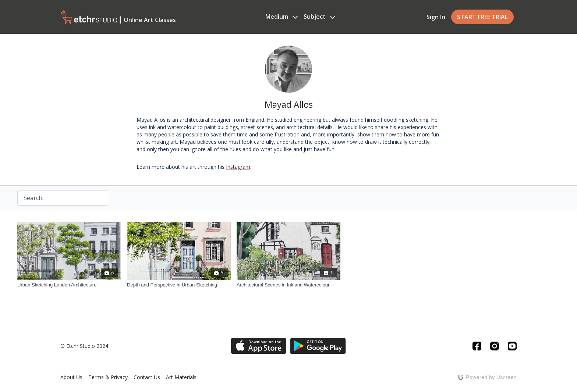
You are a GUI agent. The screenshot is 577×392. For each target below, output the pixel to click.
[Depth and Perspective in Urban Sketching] (179, 285)
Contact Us (147, 377)
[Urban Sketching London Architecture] (69, 285)
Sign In (436, 17)
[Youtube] (512, 346)
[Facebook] (477, 346)
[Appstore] (259, 346)
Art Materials (181, 377)
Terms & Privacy (108, 377)
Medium (282, 17)
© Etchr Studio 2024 (84, 346)
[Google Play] (318, 346)
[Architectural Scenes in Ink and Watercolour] (288, 285)
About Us (71, 377)
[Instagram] (495, 346)
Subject (319, 17)
